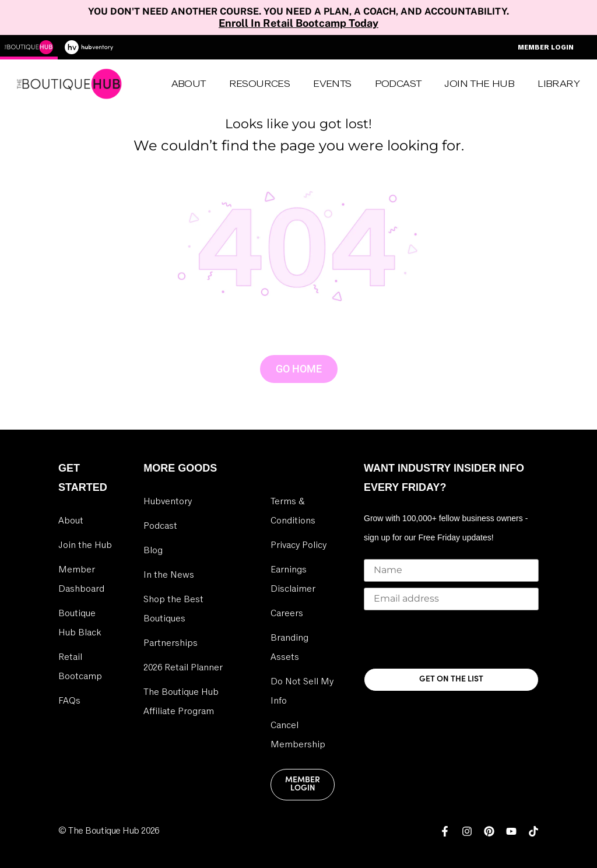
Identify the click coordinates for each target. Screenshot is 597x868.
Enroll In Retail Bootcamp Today (298, 23)
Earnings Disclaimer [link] (293, 579)
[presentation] (452, 639)
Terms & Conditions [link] (293, 511)
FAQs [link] (69, 701)
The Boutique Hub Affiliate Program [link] (181, 702)
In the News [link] (169, 575)
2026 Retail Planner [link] (183, 667)
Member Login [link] (303, 784)
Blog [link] (153, 550)
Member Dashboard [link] (81, 579)
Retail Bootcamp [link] (80, 667)
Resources (260, 84)
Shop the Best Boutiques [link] (173, 609)
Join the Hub (479, 84)
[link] (445, 831)
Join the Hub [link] (85, 545)
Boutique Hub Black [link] (80, 623)
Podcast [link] (398, 84)
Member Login (546, 47)
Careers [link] (287, 613)
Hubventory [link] (168, 501)
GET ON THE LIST (451, 679)
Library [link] (559, 84)
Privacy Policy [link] (298, 545)
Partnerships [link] (171, 643)
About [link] (189, 84)
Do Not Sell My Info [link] (302, 691)
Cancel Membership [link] (298, 735)
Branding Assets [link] (289, 647)
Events (332, 84)
